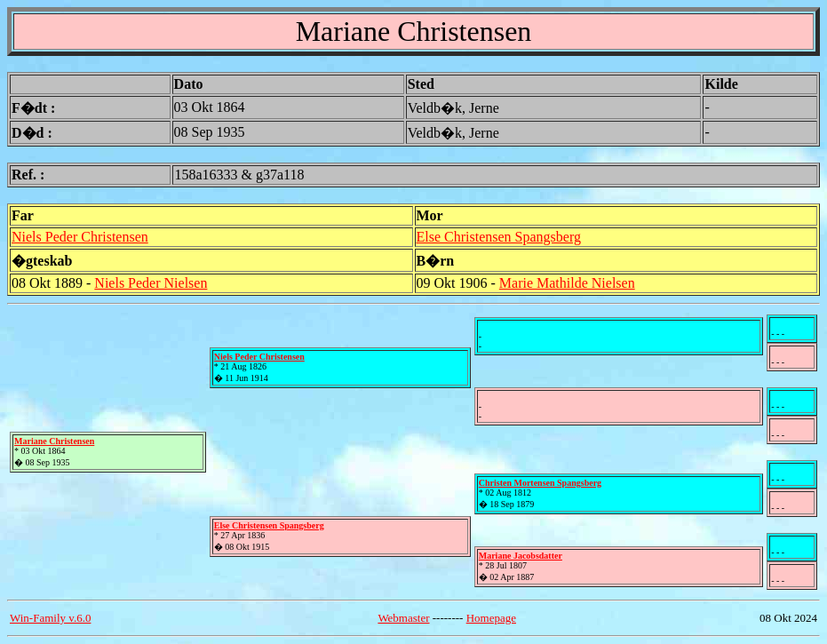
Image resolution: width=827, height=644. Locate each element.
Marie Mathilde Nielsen (567, 283)
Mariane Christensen (54, 441)
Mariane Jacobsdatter (521, 556)
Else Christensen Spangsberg (499, 237)
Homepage (491, 618)
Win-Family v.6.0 (50, 618)
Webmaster (403, 618)
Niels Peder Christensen (80, 237)
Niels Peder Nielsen (151, 283)
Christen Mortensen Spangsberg (540, 483)
